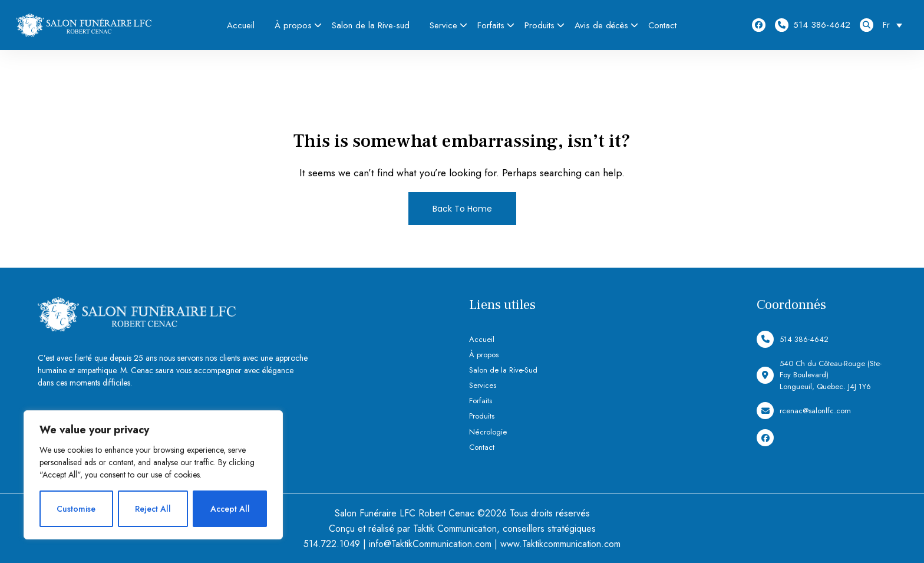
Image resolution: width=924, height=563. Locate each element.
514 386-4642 (813, 25)
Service (443, 25)
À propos (293, 25)
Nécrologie (488, 432)
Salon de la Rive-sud (371, 25)
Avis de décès (601, 25)
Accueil (241, 25)
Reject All (153, 509)
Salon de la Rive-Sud (503, 370)
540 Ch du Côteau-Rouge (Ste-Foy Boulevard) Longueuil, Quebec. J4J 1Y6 (819, 375)
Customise (76, 509)
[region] (153, 475)
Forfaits (491, 25)
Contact (662, 25)
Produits (539, 25)
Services (483, 385)
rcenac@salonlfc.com (804, 411)
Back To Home (462, 209)
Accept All (230, 509)
